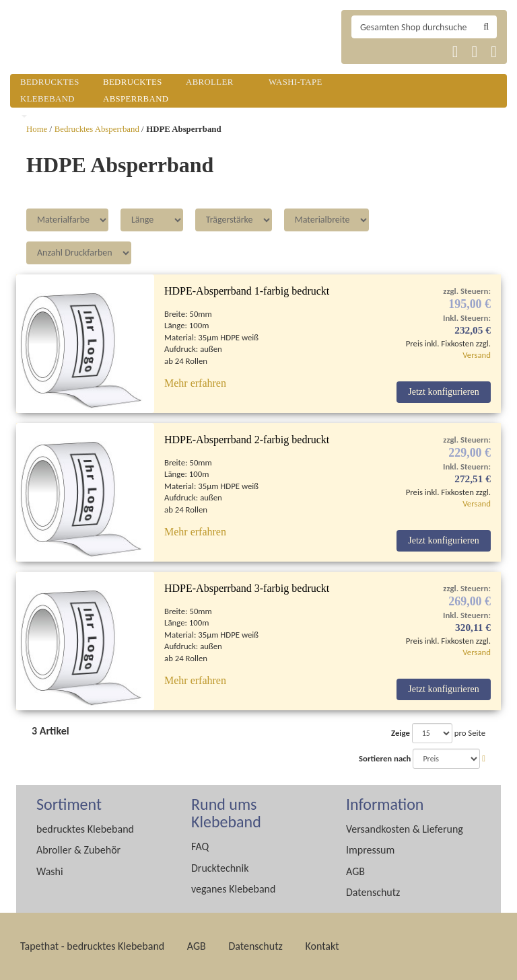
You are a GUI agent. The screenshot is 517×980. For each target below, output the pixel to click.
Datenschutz (373, 892)
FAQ (200, 846)
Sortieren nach (385, 758)
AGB (355, 871)
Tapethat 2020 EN (398, 52)
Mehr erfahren (195, 383)
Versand (477, 355)
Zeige (401, 733)
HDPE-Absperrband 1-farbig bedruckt (247, 291)
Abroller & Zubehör (78, 850)
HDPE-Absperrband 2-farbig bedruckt (247, 440)
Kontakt (322, 946)
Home (37, 129)
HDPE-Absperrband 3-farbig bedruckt (247, 588)
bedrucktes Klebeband (85, 829)
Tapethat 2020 (366, 52)
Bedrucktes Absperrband (97, 129)
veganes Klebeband (233, 889)
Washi (50, 871)
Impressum (370, 850)
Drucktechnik (220, 868)
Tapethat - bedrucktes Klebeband (92, 946)
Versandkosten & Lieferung (405, 829)
